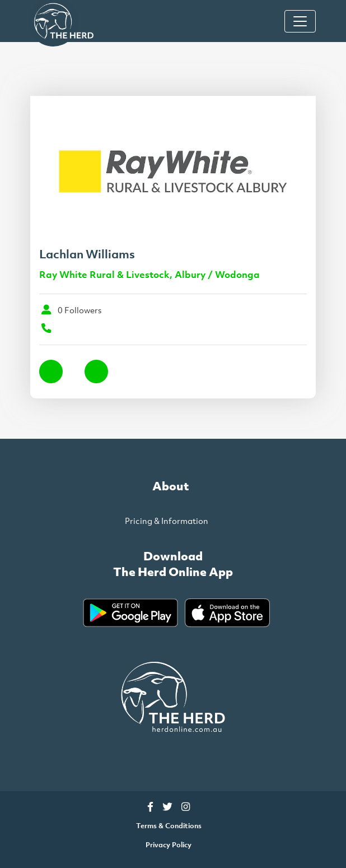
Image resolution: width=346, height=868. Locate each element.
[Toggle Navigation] (300, 21)
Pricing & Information (167, 521)
